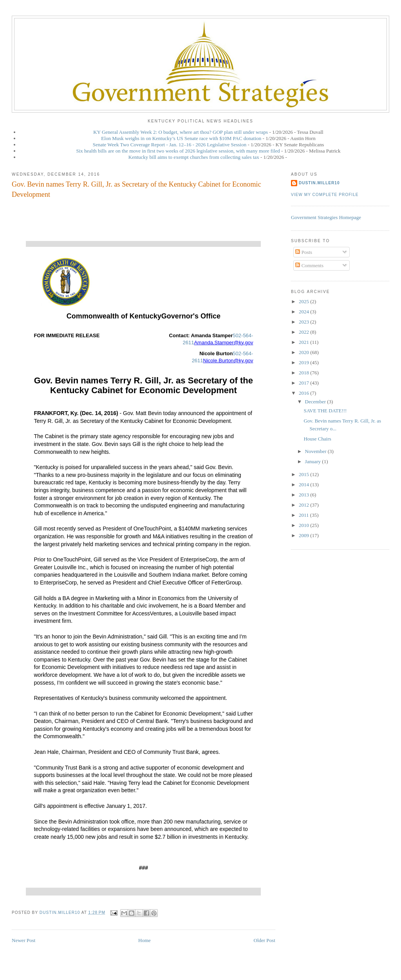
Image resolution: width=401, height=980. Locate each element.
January (314, 461)
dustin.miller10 (319, 183)
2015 (304, 474)
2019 (304, 362)
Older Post (265, 940)
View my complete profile (325, 195)
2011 (304, 515)
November (316, 451)
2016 (304, 393)
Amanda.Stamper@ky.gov (223, 343)
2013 (304, 495)
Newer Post (23, 940)
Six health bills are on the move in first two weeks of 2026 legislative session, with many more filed (178, 151)
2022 (304, 332)
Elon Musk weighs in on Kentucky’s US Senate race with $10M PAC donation (181, 138)
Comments (309, 265)
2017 (304, 383)
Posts (304, 252)
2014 (304, 485)
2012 (304, 505)
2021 (304, 342)
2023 (304, 322)
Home (145, 940)
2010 (304, 525)
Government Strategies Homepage (326, 217)
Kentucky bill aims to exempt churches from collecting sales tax (194, 157)
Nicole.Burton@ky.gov (228, 361)
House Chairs (317, 439)
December (316, 402)
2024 (304, 312)
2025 (304, 301)
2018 (304, 373)
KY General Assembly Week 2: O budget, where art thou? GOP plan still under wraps (181, 132)
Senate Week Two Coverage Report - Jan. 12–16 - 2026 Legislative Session (170, 145)
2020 (304, 352)
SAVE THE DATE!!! (325, 411)
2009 (304, 535)
